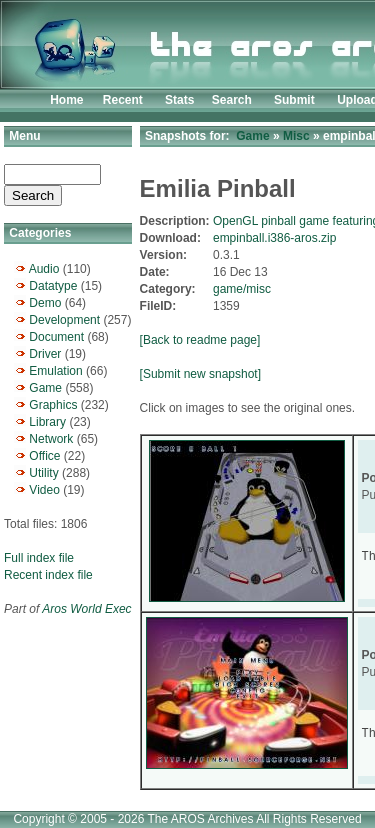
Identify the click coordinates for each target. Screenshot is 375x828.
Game (45, 388)
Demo (45, 303)
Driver (45, 354)
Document (56, 337)
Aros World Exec (86, 609)
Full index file (39, 558)
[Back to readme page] (200, 340)
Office (44, 456)
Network (51, 439)
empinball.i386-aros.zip (274, 238)
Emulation (55, 371)
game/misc (242, 289)
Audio (44, 269)
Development (64, 320)
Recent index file (48, 575)
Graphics (53, 405)
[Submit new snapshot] (200, 374)
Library (47, 422)
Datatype (53, 286)
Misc (296, 136)
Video (44, 490)
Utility (43, 473)
